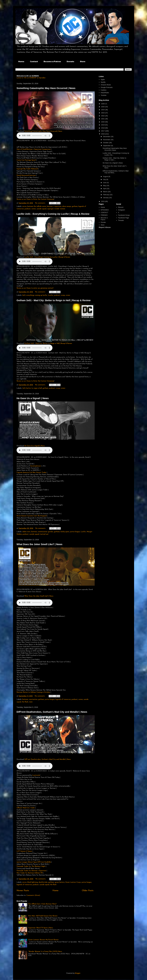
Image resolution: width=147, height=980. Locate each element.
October (106, 143)
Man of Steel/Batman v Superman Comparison (34, 149)
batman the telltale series (37, 206)
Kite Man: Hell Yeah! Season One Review (43, 916)
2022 (103, 116)
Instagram (122, 210)
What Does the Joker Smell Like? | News (40, 544)
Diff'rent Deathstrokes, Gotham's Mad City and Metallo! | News (52, 712)
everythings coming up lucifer (37, 295)
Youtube (104, 95)
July (105, 179)
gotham (75, 206)
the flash (25, 702)
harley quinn (65, 532)
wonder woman (60, 209)
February (106, 195)
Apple (103, 79)
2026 (103, 104)
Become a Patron (52, 61)
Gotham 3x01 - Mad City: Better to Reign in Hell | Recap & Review (54, 300)
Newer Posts (23, 891)
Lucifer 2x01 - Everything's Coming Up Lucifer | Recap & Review (53, 214)
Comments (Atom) (33, 895)
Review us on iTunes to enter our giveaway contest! (35, 288)
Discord (121, 207)
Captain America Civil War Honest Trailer (31, 473)
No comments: (41, 203)
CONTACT (104, 212)
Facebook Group (124, 215)
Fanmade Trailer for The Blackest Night (31, 866)
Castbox (104, 90)
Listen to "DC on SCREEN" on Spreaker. (31, 78)
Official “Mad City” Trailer (26, 808)
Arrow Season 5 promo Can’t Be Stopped (32, 516)
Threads (121, 220)
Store (83, 61)
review (34, 209)
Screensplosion (36, 466)
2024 (103, 110)
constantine (33, 699)
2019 (103, 125)
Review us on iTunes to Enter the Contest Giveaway (35, 199)
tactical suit (44, 534)
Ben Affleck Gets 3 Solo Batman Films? (42, 904)
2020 (103, 122)
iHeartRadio (105, 93)
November (107, 140)
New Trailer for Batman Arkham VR (30, 873)
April (105, 189)
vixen (31, 702)
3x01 (24, 388)
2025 (103, 107)
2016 (103, 134)
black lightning (33, 882)
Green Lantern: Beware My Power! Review (43, 940)
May (105, 186)
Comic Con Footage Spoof (26, 160)
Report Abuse (105, 227)
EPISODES (105, 210)
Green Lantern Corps (73, 882)
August (106, 176)
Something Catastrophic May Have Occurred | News (46, 88)
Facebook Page (124, 218)
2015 (103, 201)
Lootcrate (36, 775)
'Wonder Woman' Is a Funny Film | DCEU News (45, 952)
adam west (26, 532)
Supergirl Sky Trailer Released (27, 169)
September (107, 146)
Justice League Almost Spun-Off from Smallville (34, 862)
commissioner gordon (45, 532)
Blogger (78, 973)
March (105, 192)
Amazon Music (106, 85)
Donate (70, 61)
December (107, 137)
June (105, 183)
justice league (75, 532)
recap (63, 295)
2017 (103, 131)
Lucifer (51, 295)
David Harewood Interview (26, 175)
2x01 (24, 295)
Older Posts (88, 891)
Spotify (103, 82)
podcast (28, 209)
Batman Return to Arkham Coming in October (33, 692)
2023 (103, 113)
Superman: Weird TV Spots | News (41, 928)
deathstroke (43, 882)
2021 (103, 119)
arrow (24, 206)
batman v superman (54, 206)
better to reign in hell (34, 388)
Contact (34, 61)
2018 (103, 128)
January (106, 198)
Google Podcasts (107, 87)
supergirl (50, 209)
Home (21, 61)
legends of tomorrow (63, 699)
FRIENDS (104, 215)
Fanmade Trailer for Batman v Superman (31, 871)
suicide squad (42, 209)
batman (34, 532)
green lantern (60, 882)
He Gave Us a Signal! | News (33, 398)
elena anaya (67, 206)
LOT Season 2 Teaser (24, 851)
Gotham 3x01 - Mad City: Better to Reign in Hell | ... (114, 159)
